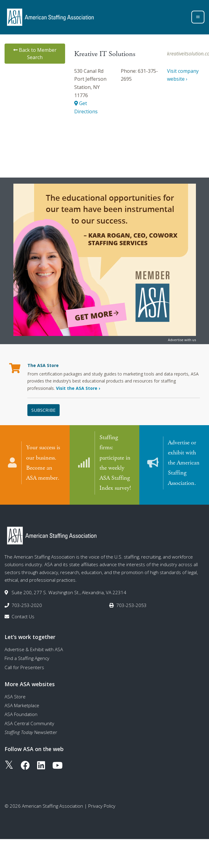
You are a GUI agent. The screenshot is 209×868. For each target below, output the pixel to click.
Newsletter (31, 730)
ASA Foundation (21, 713)
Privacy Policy (102, 804)
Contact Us (23, 615)
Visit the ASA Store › (78, 388)
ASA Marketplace (22, 704)
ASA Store (15, 695)
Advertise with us (182, 340)
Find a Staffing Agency (27, 657)
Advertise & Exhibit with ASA (34, 647)
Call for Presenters (24, 665)
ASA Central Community (29, 722)
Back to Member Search (35, 54)
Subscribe (44, 410)
